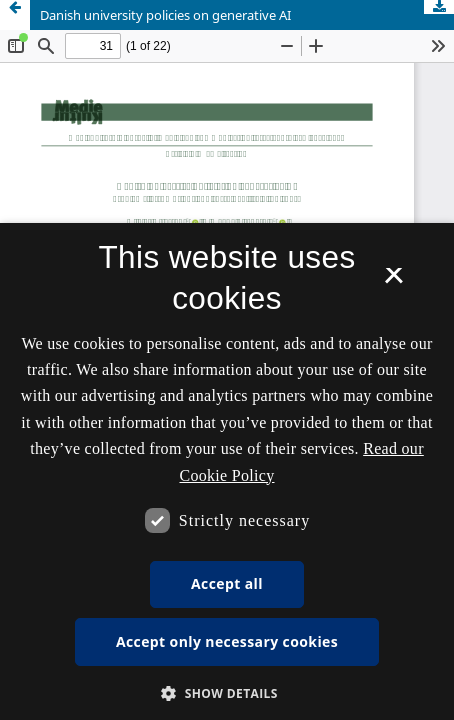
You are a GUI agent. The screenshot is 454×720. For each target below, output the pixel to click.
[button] (227, 693)
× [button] (393, 282)
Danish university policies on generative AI (165, 15)
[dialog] (227, 471)
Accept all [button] (227, 583)
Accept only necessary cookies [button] (227, 641)
